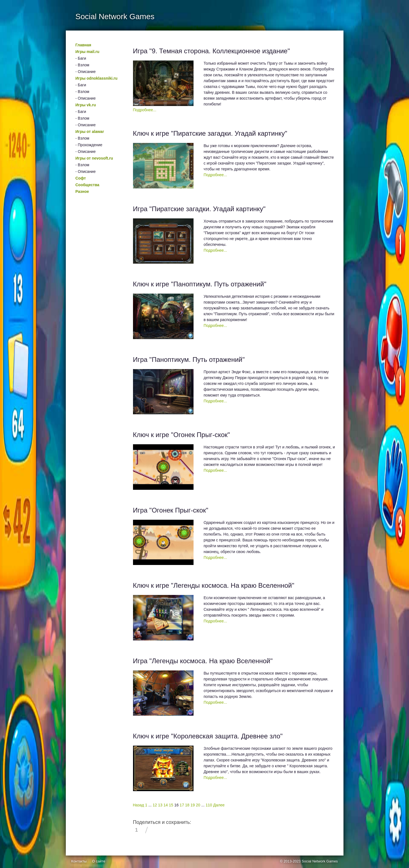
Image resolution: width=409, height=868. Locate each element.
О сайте (99, 861)
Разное (82, 191)
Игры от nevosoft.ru (94, 158)
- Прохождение (89, 145)
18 (187, 805)
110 (209, 805)
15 (171, 805)
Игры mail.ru (87, 52)
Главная (83, 45)
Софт (81, 178)
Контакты (79, 861)
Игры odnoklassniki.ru (97, 78)
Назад (139, 805)
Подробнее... (145, 110)
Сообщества (87, 185)
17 (182, 805)
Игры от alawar (90, 132)
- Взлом (82, 65)
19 (193, 805)
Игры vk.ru (86, 105)
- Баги (81, 58)
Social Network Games (320, 861)
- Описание (86, 72)
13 (160, 805)
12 (155, 805)
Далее (219, 805)
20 (198, 805)
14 (166, 805)
